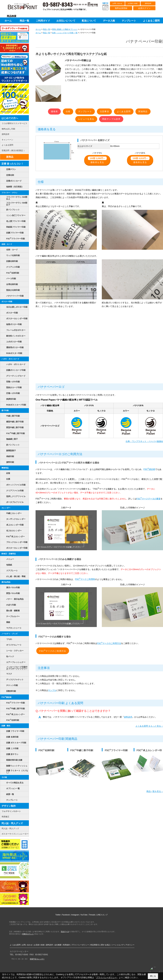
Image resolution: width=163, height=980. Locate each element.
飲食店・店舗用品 (9, 554)
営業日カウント (28, 934)
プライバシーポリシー (80, 945)
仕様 (68, 111)
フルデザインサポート (11, 811)
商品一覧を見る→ (155, 791)
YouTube (84, 915)
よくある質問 (124, 111)
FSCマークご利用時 (85, 579)
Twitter (58, 915)
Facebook (66, 915)
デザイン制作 (9, 806)
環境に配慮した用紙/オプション (65, 29)
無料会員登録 (121, 8)
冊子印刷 (5, 410)
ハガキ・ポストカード (10, 359)
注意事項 (104, 111)
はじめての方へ (10, 118)
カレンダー (6, 508)
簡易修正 (5, 817)
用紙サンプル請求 (111, 119)
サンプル (52, 690)
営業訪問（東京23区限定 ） (14, 150)
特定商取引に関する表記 (100, 945)
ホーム (38, 29)
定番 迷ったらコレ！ (12, 164)
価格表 (54, 111)
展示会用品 (6, 582)
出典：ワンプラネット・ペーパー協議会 (144, 441)
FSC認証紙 (149, 469)
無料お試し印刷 (8, 129)
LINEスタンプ (102, 915)
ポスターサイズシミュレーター (15, 834)
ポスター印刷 (7, 302)
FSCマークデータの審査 (149, 499)
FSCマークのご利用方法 (109, 643)
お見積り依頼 (133, 3)
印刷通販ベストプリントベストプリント (25, 7)
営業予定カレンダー (37, 959)
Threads (92, 915)
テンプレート (85, 111)
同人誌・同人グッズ (12, 823)
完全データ (65, 932)
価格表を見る (97, 160)
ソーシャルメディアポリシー (123, 945)
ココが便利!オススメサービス (14, 123)
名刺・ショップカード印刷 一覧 (65, 33)
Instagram (75, 915)
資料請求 (148, 3)
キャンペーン (7, 140)
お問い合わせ (117, 3)
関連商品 (143, 111)
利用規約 (66, 945)
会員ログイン (144, 8)
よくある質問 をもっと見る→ (149, 726)
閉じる (153, 976)
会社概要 (58, 945)
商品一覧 (47, 29)
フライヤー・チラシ (9, 193)
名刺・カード (7, 244)
